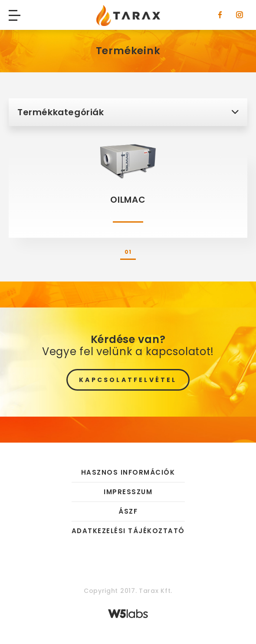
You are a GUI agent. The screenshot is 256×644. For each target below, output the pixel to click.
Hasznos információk (128, 473)
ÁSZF (128, 511)
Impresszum (128, 492)
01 (128, 252)
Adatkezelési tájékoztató (128, 531)
